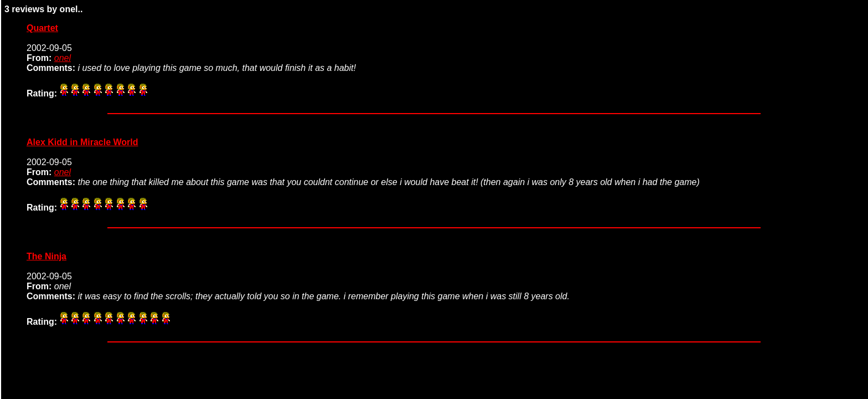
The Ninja (46, 256)
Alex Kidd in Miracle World (82, 142)
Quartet (42, 28)
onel (63, 58)
